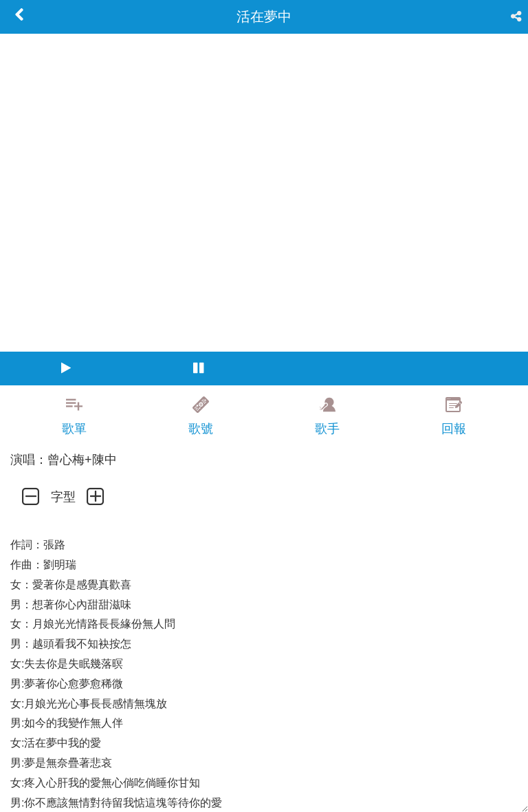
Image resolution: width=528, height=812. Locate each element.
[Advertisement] (264, 781)
